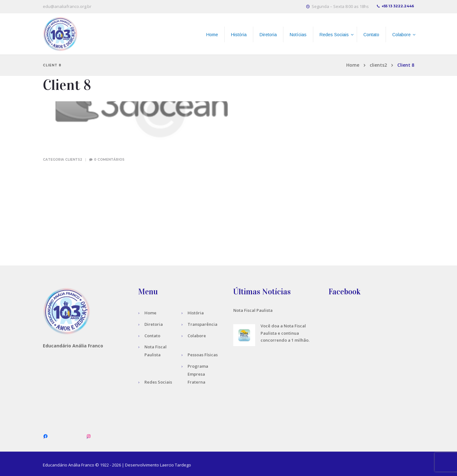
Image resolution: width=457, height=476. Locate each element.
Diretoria (154, 324)
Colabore (197, 336)
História (196, 313)
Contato (152, 336)
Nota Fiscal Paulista (253, 310)
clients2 (378, 65)
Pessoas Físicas (203, 355)
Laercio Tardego (176, 465)
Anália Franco (81, 465)
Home (353, 65)
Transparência (202, 324)
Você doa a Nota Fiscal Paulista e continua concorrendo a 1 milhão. (285, 333)
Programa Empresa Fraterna (198, 374)
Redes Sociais (158, 382)
